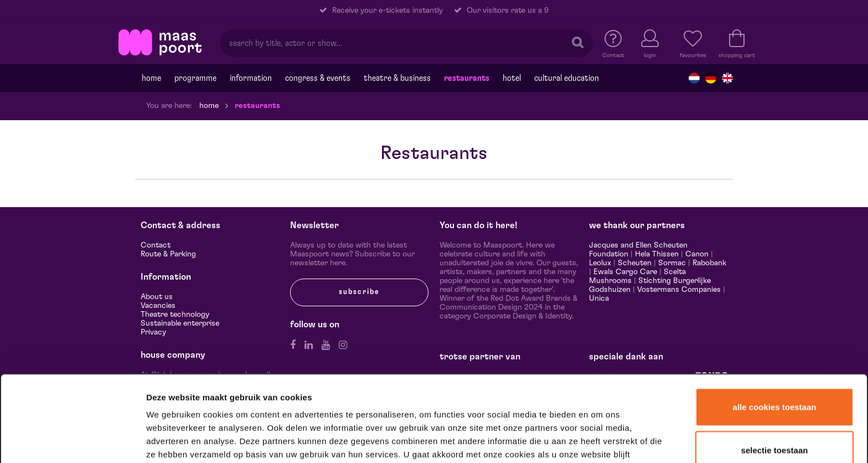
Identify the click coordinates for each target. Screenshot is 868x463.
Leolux (600, 263)
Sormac (672, 263)
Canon (697, 254)
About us (157, 297)
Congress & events (318, 78)
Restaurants (467, 78)
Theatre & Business (397, 78)
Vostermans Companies (679, 290)
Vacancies (158, 306)
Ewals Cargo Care (625, 272)
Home (151, 78)
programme (195, 78)
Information (251, 78)
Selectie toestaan (775, 386)
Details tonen (599, 440)
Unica (599, 299)
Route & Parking (168, 254)
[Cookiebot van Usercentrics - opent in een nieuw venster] (73, 440)
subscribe (359, 292)
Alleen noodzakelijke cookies (774, 428)
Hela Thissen (657, 254)
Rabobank (709, 263)
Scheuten (635, 263)
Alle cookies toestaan (775, 343)
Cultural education (567, 78)
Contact (156, 245)
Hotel (512, 78)
